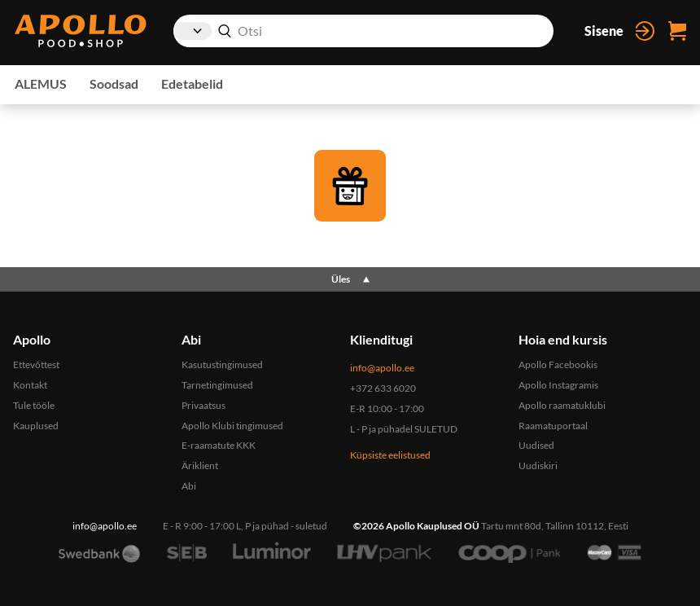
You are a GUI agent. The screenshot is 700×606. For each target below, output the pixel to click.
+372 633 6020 (383, 388)
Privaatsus (203, 405)
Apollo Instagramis (558, 385)
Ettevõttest (36, 364)
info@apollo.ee (382, 368)
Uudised (536, 445)
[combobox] (363, 31)
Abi (189, 486)
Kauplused (36, 426)
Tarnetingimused (217, 385)
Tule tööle (34, 405)
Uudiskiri (538, 465)
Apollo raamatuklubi (562, 405)
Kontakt (30, 385)
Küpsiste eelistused (390, 455)
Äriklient (200, 465)
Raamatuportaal (553, 426)
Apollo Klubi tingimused (232, 426)
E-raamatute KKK (219, 445)
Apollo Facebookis (558, 364)
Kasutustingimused (222, 364)
